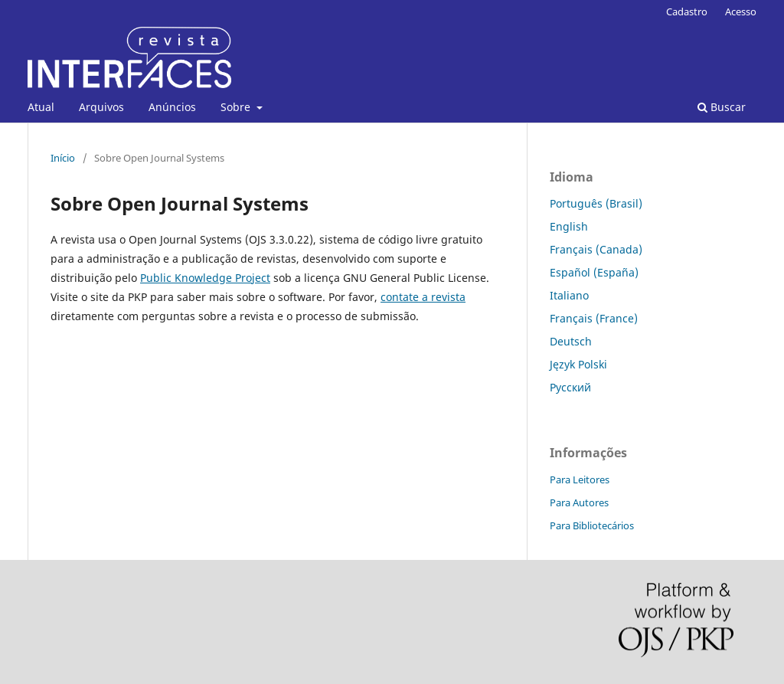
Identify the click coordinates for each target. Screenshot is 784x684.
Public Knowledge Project (205, 278)
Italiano (569, 295)
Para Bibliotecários (592, 525)
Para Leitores (580, 479)
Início (63, 158)
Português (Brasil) (596, 203)
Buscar (722, 107)
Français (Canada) (596, 249)
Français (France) (594, 318)
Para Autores (579, 502)
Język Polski (578, 364)
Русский (570, 387)
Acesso (741, 11)
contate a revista (423, 297)
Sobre (237, 107)
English (569, 226)
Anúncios (172, 107)
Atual (41, 107)
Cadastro (687, 11)
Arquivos (101, 107)
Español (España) (594, 272)
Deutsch (571, 341)
